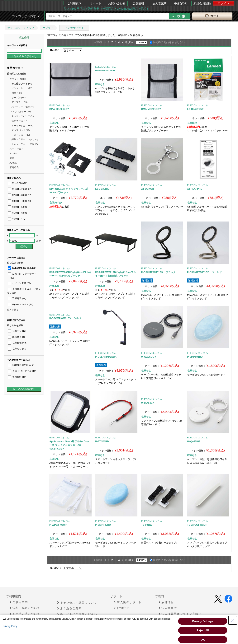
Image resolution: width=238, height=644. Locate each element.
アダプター (20, 102)
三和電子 (17, 298)
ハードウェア (17, 149)
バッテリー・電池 (23, 107)
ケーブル (19, 98)
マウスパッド (21, 130)
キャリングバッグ (23, 116)
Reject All (203, 630)
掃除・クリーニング (25, 139)
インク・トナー (22, 88)
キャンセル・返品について (77, 603)
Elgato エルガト (20, 304)
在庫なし (17, 349)
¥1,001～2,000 (20, 189)
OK (203, 640)
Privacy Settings (203, 621)
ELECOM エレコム (22, 268)
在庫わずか (17, 343)
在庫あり (17, 331)
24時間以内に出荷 (21, 365)
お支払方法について (25, 614)
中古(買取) (181, 3)
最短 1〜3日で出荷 (22, 371)
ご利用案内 (74, 3)
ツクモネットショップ (21, 28)
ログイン (223, 3)
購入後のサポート (128, 602)
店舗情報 (138, 3)
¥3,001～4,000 (20, 201)
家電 (12, 158)
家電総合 (14, 167)
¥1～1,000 (17, 183)
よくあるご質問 (69, 608)
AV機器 (14, 163)
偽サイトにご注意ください (77, 614)
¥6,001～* (17, 219)
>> (132, 42)
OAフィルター (21, 112)
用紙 (17, 93)
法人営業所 (160, 3)
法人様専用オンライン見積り (180, 614)
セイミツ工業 (19, 283)
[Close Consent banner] (233, 620)
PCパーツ (15, 153)
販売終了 (16, 337)
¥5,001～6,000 (19, 213)
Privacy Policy (10, 626)
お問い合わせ (117, 3)
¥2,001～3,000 (20, 195)
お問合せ (122, 608)
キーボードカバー (22, 126)
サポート (96, 3)
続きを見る (13, 310)
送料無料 (17, 377)
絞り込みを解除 (16, 74)
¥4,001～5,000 (19, 207)
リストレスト (21, 135)
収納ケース (20, 121)
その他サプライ (74, 28)
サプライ (48, 28)
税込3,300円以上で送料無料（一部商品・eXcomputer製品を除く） (107, 9)
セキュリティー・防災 (25, 144)
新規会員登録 (202, 3)
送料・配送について (25, 608)
